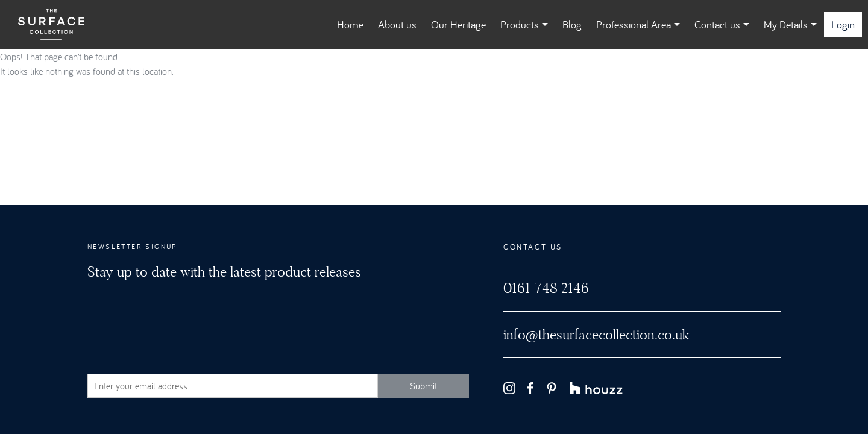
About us (397, 24)
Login (843, 24)
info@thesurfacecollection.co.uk (596, 335)
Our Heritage (458, 24)
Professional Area (638, 24)
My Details (790, 24)
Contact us (722, 24)
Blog (572, 24)
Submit (423, 386)
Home (350, 24)
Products (524, 24)
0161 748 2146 (546, 288)
